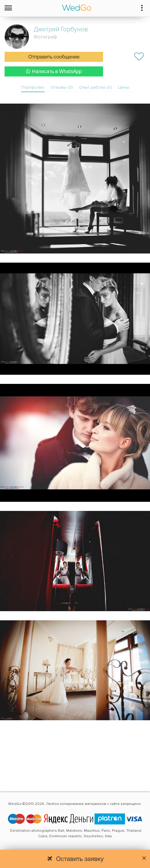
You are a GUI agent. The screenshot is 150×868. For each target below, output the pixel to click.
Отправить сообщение (54, 57)
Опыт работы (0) (95, 87)
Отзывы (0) (62, 87)
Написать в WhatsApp (54, 71)
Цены (124, 87)
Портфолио (33, 87)
